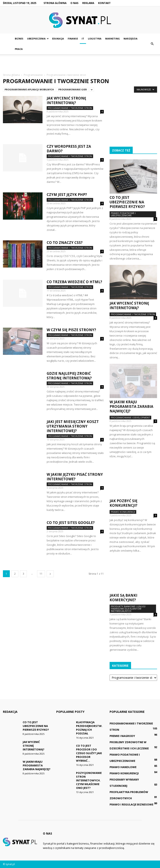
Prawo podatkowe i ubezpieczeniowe (123, 214)
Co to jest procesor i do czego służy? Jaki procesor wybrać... (89, 753)
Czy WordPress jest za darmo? (69, 149)
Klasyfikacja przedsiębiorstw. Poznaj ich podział (89, 728)
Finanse (73, 39)
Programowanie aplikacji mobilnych (29, 89)
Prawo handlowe (123, 767)
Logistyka (95, 39)
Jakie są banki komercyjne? (123, 598)
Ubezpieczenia (38, 39)
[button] (152, 44)
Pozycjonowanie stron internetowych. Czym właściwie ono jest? (89, 780)
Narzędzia (131, 39)
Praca (19, 49)
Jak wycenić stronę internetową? (66, 100)
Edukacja (58, 39)
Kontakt (104, 3)
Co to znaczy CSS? (65, 243)
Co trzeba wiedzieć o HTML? (74, 282)
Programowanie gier (73, 89)
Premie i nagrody (122, 736)
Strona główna (55, 3)
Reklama (88, 3)
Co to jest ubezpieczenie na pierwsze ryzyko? (127, 202)
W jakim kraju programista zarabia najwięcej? (131, 406)
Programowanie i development (130, 417)
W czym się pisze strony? (71, 330)
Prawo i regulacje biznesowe (131, 804)
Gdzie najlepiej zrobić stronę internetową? (69, 376)
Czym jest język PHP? (67, 195)
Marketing (112, 39)
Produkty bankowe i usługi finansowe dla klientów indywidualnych (128, 609)
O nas (74, 3)
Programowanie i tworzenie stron (70, 108)
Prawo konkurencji (123, 512)
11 (41, 574)
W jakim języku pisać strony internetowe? (75, 477)
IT (83, 39)
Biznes (19, 39)
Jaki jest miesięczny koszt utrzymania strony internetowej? (73, 426)
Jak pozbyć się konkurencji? (124, 503)
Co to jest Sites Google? (71, 523)
